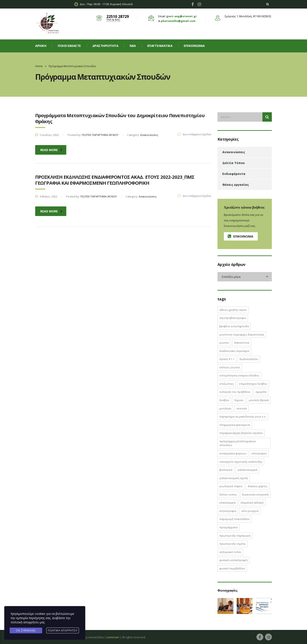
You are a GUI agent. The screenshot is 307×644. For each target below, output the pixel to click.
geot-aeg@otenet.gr (182, 16)
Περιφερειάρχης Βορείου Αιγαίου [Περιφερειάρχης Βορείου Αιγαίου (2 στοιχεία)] (241, 433)
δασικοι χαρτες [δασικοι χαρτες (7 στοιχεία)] (258, 486)
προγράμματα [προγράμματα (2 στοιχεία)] (229, 527)
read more (51, 150)
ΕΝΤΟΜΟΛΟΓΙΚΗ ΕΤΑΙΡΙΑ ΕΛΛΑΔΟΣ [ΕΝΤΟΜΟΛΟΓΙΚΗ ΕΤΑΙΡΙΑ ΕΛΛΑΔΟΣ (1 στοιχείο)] (239, 375)
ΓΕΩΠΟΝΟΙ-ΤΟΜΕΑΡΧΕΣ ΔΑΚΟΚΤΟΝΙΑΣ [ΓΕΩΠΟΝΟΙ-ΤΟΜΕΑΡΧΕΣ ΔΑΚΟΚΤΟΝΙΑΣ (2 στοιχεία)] (242, 334)
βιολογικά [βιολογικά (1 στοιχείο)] (226, 470)
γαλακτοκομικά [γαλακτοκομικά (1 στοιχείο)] (247, 470)
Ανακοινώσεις (234, 152)
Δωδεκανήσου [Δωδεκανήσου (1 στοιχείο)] (249, 359)
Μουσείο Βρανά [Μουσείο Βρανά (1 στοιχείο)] (259, 400)
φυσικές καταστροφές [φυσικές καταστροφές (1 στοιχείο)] (234, 560)
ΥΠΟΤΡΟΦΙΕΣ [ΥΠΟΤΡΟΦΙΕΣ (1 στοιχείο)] (259, 453)
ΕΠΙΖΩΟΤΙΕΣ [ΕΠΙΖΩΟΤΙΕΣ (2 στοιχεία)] (227, 384)
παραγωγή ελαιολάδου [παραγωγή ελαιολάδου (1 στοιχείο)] (235, 519)
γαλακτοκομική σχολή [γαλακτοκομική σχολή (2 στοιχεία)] (234, 478)
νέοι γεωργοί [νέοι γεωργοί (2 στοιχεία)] (250, 511)
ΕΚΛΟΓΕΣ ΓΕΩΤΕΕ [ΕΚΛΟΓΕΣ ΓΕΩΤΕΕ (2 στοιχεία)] (230, 367)
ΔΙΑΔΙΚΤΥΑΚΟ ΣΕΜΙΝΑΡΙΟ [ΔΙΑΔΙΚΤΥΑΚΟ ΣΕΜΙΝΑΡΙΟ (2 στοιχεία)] (234, 351)
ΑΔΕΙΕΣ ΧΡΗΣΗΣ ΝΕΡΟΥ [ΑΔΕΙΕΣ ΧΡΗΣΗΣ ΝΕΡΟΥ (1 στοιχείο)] (233, 310)
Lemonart (113, 637)
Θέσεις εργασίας (236, 185)
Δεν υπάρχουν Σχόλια (194, 134)
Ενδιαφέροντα (234, 174)
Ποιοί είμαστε (69, 46)
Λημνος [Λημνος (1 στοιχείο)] (239, 400)
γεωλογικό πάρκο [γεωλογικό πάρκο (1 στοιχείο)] (231, 486)
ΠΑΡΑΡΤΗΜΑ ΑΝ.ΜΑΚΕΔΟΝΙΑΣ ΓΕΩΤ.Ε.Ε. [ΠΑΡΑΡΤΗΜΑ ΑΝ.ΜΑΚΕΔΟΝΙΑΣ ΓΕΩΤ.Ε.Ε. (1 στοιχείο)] (243, 416)
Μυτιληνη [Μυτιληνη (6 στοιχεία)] (225, 408)
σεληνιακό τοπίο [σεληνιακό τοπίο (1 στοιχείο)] (230, 552)
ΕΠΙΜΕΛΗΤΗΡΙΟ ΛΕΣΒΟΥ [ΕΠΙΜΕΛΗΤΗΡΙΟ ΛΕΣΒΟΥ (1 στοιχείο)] (253, 384)
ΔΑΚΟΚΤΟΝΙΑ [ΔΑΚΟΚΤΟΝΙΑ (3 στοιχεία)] (242, 343)
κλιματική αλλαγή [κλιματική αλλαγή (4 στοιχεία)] (252, 503)
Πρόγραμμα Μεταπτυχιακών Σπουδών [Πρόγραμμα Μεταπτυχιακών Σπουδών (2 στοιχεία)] (238, 443)
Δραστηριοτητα (105, 46)
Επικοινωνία (194, 46)
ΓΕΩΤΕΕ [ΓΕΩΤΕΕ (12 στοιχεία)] (224, 343)
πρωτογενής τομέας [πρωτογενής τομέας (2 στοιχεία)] (232, 544)
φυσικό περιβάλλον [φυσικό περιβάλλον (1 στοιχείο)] (232, 568)
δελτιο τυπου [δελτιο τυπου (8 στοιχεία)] (228, 494)
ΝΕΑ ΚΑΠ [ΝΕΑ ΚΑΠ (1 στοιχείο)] (242, 408)
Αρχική (41, 46)
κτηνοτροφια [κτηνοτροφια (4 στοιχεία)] (228, 511)
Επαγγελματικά (160, 46)
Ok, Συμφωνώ (26, 630)
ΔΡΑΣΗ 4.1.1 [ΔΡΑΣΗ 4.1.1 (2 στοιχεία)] (227, 359)
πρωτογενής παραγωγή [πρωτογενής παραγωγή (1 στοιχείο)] (235, 536)
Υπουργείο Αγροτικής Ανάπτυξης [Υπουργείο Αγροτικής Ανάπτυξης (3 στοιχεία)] (241, 462)
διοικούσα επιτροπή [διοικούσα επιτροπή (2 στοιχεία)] (255, 494)
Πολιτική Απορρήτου (63, 630)
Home (39, 66)
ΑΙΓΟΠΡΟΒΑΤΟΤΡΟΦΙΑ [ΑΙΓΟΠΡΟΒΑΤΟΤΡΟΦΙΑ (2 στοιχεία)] (233, 318)
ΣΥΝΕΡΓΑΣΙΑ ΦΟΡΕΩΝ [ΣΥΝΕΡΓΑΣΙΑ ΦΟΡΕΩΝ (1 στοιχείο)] (233, 453)
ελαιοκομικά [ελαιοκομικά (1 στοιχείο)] (227, 503)
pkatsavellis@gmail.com (178, 21)
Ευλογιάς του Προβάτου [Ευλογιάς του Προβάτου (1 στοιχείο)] (235, 392)
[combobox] (245, 277)
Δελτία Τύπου (234, 163)
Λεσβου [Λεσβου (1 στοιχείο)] (224, 400)
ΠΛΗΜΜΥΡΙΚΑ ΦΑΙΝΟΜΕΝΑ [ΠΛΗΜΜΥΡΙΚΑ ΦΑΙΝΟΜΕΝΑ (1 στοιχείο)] (235, 425)
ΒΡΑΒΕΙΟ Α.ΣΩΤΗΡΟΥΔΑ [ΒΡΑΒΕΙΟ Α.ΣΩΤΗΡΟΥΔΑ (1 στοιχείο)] (234, 326)
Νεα (133, 46)
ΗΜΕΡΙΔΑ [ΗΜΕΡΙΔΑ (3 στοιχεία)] (261, 392)
